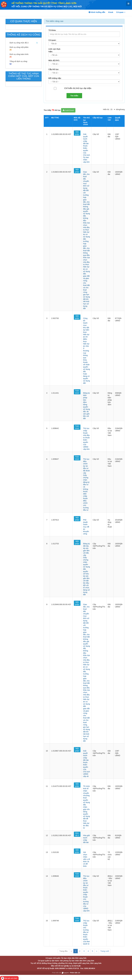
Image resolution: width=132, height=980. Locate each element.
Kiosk (111, 12)
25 (11, 57)
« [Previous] (71, 951)
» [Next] (97, 951)
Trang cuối (105, 951)
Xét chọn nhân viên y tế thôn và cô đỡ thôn (86, 859)
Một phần (77, 133)
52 (11, 64)
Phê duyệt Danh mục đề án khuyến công (86, 527)
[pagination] (113, 109)
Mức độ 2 (77, 834)
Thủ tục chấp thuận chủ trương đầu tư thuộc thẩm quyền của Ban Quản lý (86, 932)
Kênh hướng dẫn (97, 12)
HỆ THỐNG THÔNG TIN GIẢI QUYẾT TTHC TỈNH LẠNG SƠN (44, 3)
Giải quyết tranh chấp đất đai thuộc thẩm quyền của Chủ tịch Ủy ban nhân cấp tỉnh (87, 148)
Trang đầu (63, 951)
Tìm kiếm (74, 96)
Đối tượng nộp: (55, 78)
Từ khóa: (52, 30)
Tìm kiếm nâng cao (55, 21)
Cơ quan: (52, 40)
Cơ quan (121, 12)
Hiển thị (106, 109)
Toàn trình (77, 392)
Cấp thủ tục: (54, 69)
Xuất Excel (68, 110)
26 (11, 50)
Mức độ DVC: (54, 60)
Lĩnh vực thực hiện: (54, 50)
